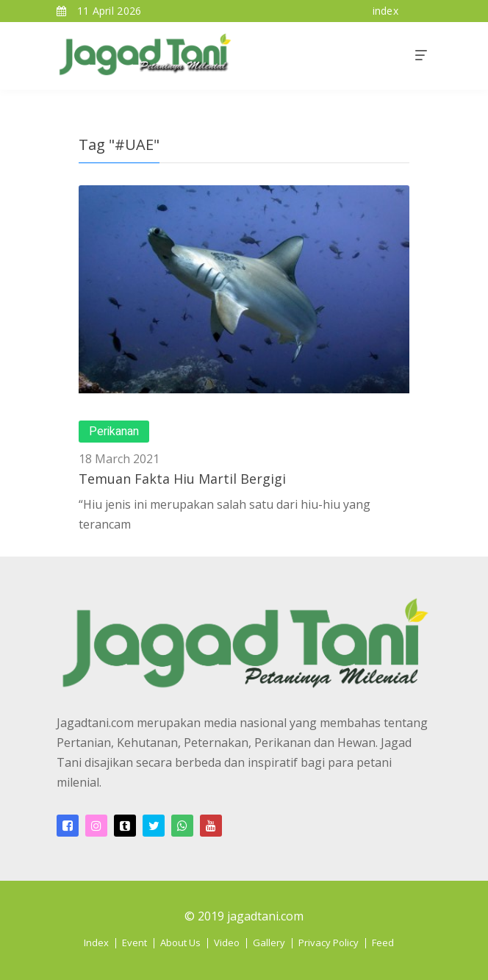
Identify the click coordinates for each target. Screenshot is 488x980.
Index (96, 943)
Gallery (269, 943)
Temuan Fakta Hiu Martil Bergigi (182, 479)
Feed (383, 943)
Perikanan (114, 432)
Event (134, 943)
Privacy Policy (329, 943)
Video (227, 943)
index (386, 11)
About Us (180, 943)
